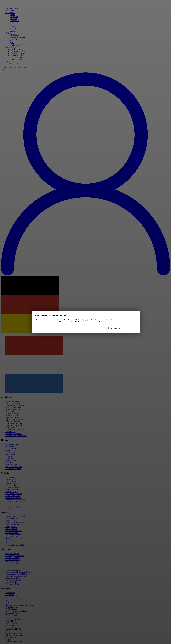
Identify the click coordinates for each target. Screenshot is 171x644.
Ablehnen (108, 328)
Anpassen (118, 328)
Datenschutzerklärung (57, 322)
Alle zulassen (130, 328)
